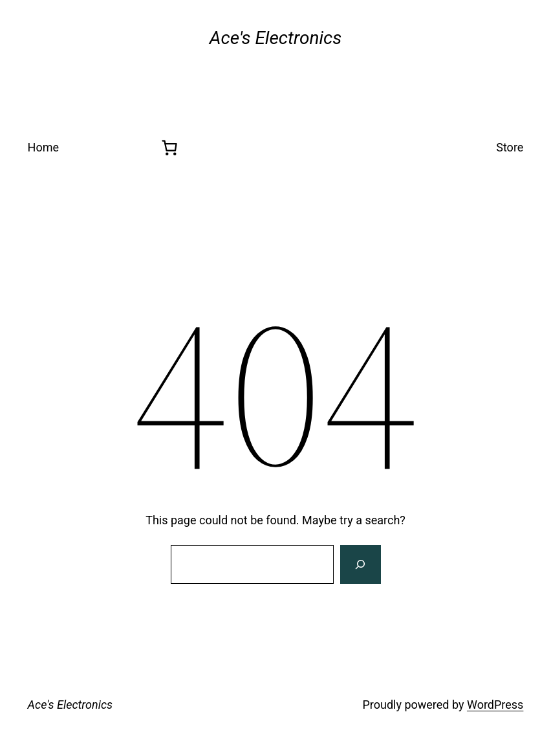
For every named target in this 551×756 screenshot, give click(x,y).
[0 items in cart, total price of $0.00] (169, 148)
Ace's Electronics (70, 705)
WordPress (495, 705)
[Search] (360, 564)
